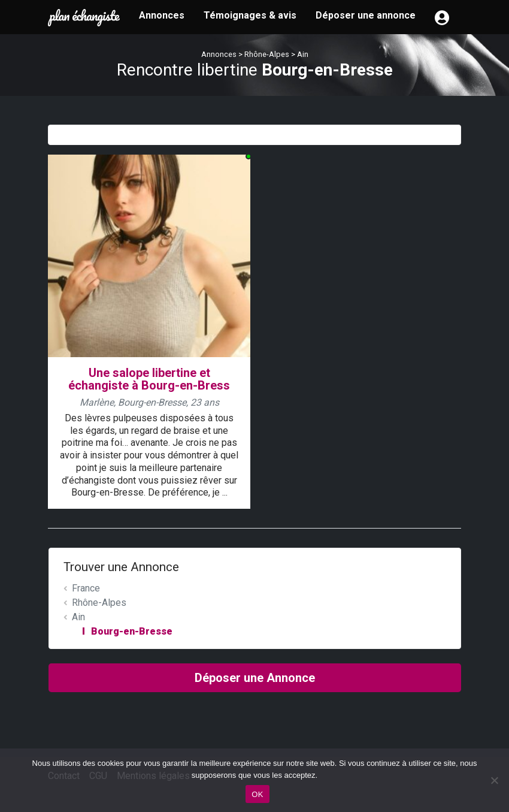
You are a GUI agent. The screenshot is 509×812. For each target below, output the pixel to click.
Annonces (162, 15)
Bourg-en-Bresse (132, 631)
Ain (303, 54)
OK (257, 794)
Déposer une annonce (366, 15)
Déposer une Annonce (255, 678)
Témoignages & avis (250, 15)
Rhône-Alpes (267, 54)
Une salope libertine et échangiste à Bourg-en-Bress (149, 379)
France (86, 588)
